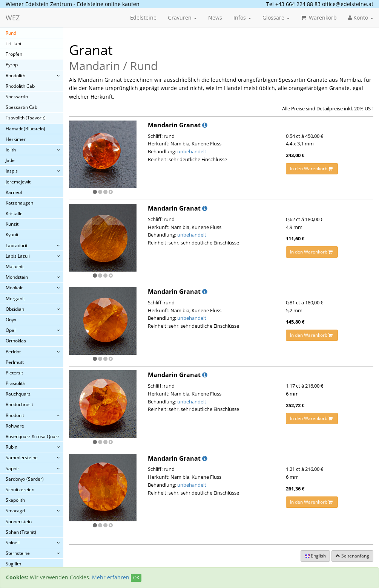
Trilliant (14, 44)
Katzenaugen (19, 203)
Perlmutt (15, 362)
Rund (11, 33)
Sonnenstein (19, 522)
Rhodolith (15, 76)
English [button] (315, 556)
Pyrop (12, 65)
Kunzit (12, 224)
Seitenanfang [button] (352, 556)
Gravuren (182, 18)
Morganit (15, 299)
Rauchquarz (18, 394)
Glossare (276, 18)
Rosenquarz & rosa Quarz (33, 436)
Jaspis (12, 171)
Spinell (13, 543)
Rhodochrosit (19, 404)
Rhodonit (15, 415)
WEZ (13, 18)
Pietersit (14, 373)
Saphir (12, 468)
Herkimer (16, 139)
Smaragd (15, 511)
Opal (11, 330)
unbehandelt (192, 151)
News (215, 18)
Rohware (15, 426)
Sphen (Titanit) (21, 532)
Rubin (12, 447)
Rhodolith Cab (20, 86)
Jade (10, 160)
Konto (361, 18)
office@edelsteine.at (348, 4)
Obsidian (15, 309)
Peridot (13, 352)
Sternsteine (18, 553)
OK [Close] (136, 578)
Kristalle (14, 213)
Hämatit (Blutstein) (25, 129)
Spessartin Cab (21, 107)
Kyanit (12, 234)
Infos (242, 18)
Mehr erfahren (111, 577)
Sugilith (13, 564)
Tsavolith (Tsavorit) (26, 118)
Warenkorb (319, 18)
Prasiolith (15, 383)
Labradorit (17, 245)
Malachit (15, 267)
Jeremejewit (18, 182)
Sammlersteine (22, 457)
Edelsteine (143, 18)
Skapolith (15, 500)
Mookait (14, 288)
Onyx (11, 320)
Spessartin (17, 97)
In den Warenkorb (312, 169)
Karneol (14, 192)
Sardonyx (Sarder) (25, 479)
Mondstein (17, 277)
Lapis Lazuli (18, 256)
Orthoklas (16, 341)
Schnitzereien (20, 489)
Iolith (11, 150)
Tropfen (14, 54)
